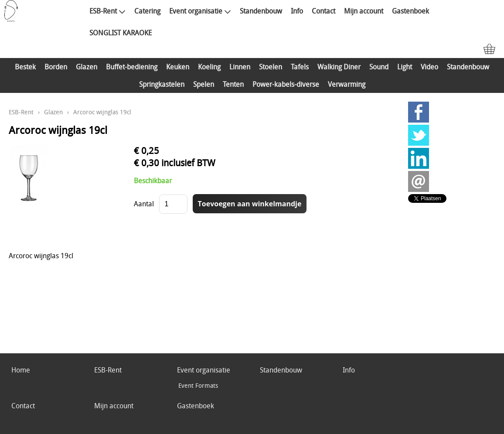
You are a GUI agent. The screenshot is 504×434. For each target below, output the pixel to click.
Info (297, 11)
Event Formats (198, 385)
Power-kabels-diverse (286, 84)
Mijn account (364, 11)
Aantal (144, 204)
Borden (56, 67)
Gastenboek (410, 11)
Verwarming (347, 84)
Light (405, 67)
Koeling (209, 67)
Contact (324, 11)
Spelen (204, 84)
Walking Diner (339, 67)
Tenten (233, 84)
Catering (147, 11)
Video (429, 67)
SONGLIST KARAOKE (121, 33)
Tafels (300, 67)
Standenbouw (261, 11)
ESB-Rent (107, 11)
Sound (379, 67)
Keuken (178, 67)
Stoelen (271, 67)
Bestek (25, 67)
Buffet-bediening (132, 67)
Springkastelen (162, 84)
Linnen (240, 67)
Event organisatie (200, 11)
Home (21, 370)
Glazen (87, 67)
